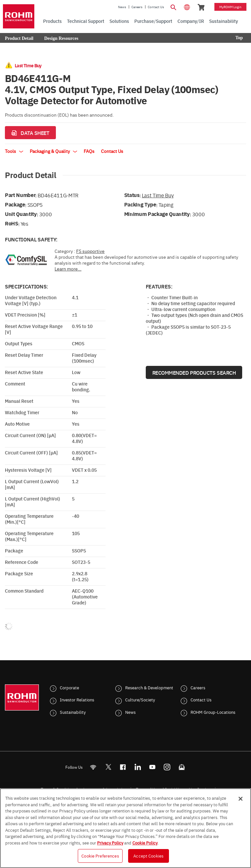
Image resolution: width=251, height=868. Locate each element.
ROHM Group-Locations (213, 712)
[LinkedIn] (138, 767)
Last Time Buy (158, 195)
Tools (14, 151)
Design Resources (61, 38)
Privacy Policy (110, 843)
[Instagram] (167, 767)
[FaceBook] (123, 767)
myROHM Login (230, 7)
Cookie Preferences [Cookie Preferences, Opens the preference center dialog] (100, 856)
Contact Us (156, 7)
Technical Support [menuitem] (86, 21)
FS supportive (90, 251)
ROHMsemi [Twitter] (108, 767)
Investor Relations (77, 699)
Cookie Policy (145, 843)
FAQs (89, 151)
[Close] (241, 799)
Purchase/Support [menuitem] (153, 21)
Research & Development (149, 687)
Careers (137, 7)
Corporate (69, 687)
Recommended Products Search (194, 372)
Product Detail (19, 38)
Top (239, 38)
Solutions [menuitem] (119, 21)
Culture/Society (140, 699)
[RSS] (93, 767)
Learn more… (68, 269)
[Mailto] (182, 767)
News (122, 7)
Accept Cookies (148, 856)
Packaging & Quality (53, 151)
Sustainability (73, 712)
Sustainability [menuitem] (224, 21)
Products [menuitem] (52, 21)
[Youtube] (152, 767)
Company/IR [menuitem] (191, 21)
